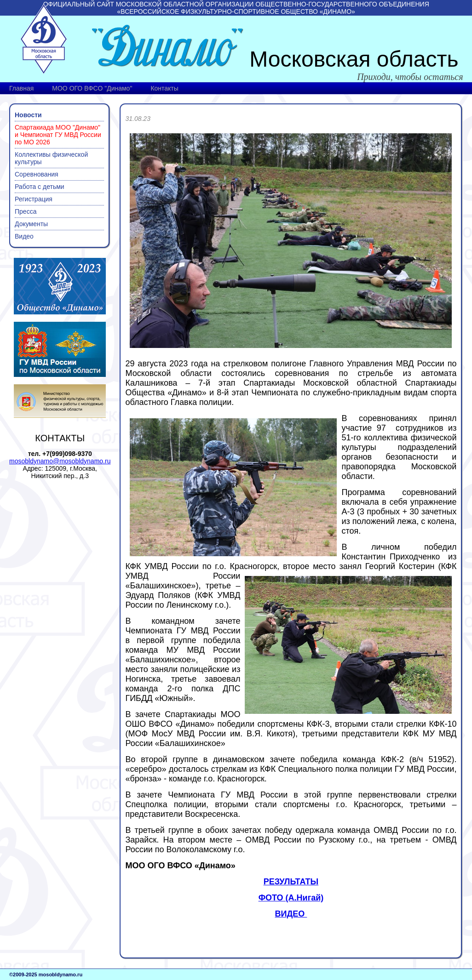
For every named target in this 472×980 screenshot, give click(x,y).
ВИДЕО (291, 914)
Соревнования (37, 174)
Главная (21, 88)
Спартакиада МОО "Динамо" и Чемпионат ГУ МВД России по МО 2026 (58, 135)
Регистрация (34, 199)
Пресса (26, 211)
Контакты (164, 88)
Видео (24, 236)
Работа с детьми (40, 187)
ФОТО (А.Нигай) (291, 898)
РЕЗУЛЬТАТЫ (291, 882)
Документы (31, 224)
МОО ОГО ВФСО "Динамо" (92, 88)
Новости (28, 115)
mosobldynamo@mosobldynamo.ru (60, 461)
